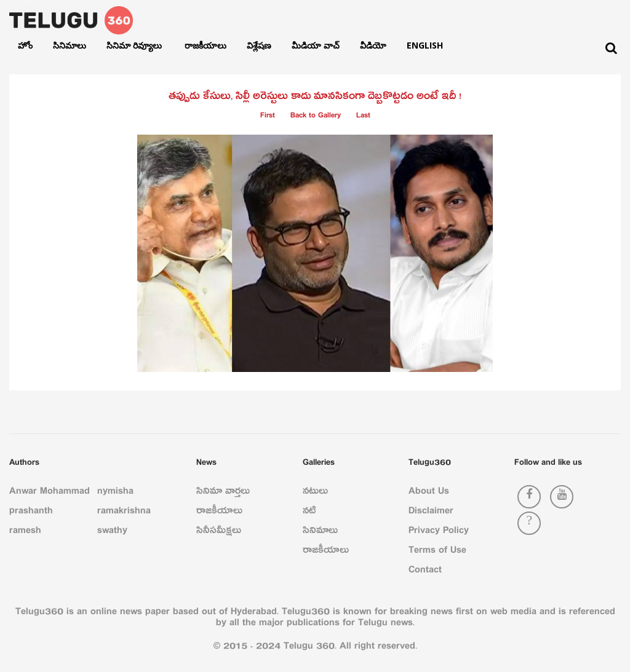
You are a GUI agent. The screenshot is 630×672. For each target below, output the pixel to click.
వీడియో (373, 45)
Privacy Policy (439, 532)
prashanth (31, 513)
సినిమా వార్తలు (223, 493)
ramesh (25, 532)
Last (363, 117)
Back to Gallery (316, 117)
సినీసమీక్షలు (219, 532)
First (268, 117)
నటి (309, 513)
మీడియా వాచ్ (316, 45)
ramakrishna (124, 513)
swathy (112, 532)
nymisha (115, 493)
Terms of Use (437, 552)
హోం (25, 45)
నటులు (315, 493)
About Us (429, 493)
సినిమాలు (70, 45)
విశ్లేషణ (259, 45)
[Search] (611, 48)
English (425, 45)
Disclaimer (431, 513)
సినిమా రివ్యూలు (135, 45)
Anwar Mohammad (50, 493)
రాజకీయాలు (205, 45)
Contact (425, 572)
